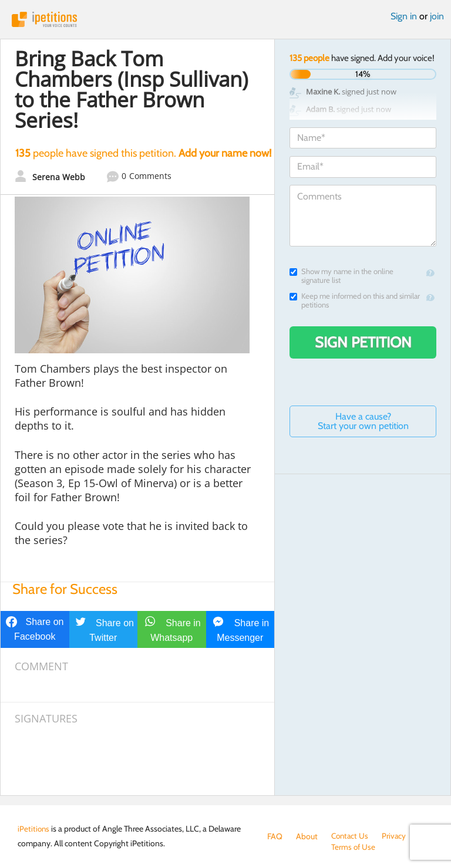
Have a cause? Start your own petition (363, 421)
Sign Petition (363, 342)
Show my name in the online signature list (341, 276)
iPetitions (225, 19)
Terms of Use (290, 848)
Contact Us (351, 836)
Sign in (404, 16)
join (437, 16)
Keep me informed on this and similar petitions (355, 300)
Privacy (396, 836)
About (307, 836)
